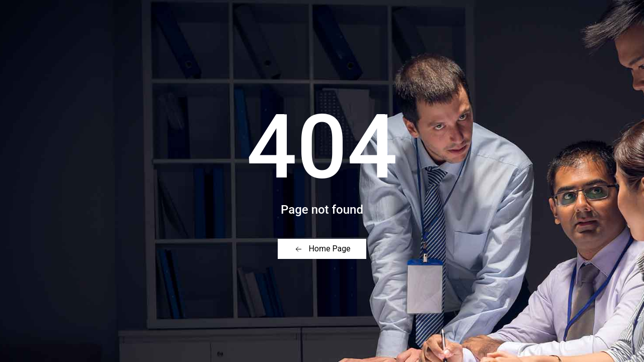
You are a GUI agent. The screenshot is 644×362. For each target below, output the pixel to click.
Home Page (322, 249)
